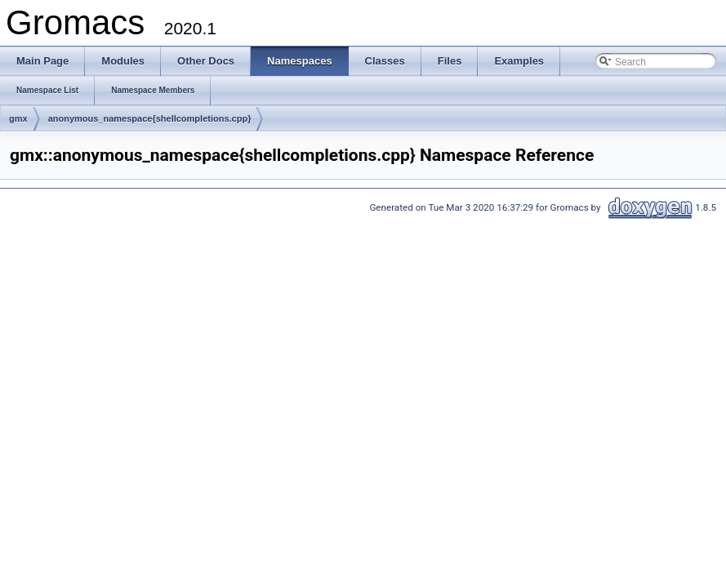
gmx (18, 118)
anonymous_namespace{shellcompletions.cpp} (150, 118)
